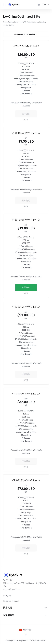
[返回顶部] (26, 635)
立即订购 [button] (26, 287)
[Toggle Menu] (4, 5)
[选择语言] (26, 630)
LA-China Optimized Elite (26, 34)
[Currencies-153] (45, 5)
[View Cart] (39, 5)
